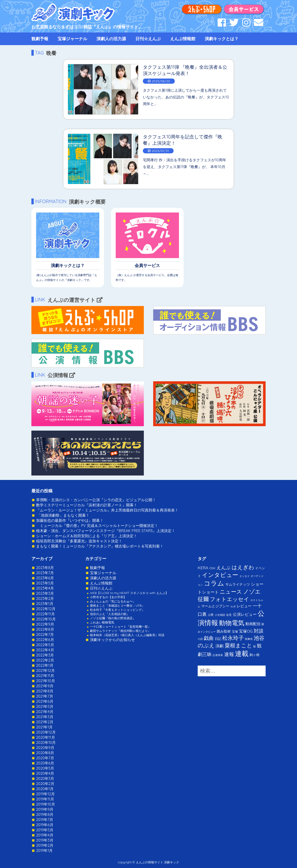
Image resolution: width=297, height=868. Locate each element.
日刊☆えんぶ (148, 39)
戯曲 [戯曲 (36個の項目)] (209, 638)
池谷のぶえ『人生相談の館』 (110, 614)
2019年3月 (45, 840)
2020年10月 (46, 742)
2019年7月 (45, 820)
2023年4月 (45, 588)
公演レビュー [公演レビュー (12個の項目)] (245, 614)
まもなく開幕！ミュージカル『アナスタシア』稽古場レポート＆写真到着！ (100, 546)
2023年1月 (45, 604)
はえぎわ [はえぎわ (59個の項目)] (243, 567)
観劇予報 (40, 39)
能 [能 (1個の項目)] (254, 646)
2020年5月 (45, 768)
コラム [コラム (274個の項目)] (214, 583)
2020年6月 (45, 763)
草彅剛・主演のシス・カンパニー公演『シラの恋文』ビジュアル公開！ (96, 500)
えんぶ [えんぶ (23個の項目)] (223, 567)
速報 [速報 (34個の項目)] (229, 654)
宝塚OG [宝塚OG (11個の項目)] (246, 631)
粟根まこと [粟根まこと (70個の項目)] (238, 645)
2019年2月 (45, 845)
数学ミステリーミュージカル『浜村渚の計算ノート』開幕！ (87, 505)
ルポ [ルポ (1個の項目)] (233, 606)
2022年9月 (45, 624)
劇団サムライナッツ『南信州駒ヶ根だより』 (120, 631)
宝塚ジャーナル (72, 39)
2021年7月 (45, 696)
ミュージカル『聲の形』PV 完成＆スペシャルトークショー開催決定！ (97, 526)
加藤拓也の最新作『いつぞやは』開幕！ (70, 520)
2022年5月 (45, 645)
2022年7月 (45, 634)
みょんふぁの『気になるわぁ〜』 (113, 601)
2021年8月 (45, 691)
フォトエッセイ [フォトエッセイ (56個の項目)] (230, 599)
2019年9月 (45, 809)
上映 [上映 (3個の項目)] (211, 615)
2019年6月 (45, 825)
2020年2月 (45, 784)
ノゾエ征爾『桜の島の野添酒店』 (113, 618)
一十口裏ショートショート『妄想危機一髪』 (120, 627)
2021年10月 (46, 681)
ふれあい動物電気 (102, 622)
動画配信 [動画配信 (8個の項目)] (253, 624)
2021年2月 (45, 722)
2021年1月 (44, 727)
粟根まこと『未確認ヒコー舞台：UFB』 (117, 605)
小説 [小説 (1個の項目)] (200, 639)
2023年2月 (45, 598)
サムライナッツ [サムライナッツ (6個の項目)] (238, 584)
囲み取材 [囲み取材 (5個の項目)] (224, 631)
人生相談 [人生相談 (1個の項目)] (220, 615)
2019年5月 (45, 830)
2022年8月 (45, 629)
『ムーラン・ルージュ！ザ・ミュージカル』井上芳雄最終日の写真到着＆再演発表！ (107, 510)
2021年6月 (45, 701)
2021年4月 (45, 712)
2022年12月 (46, 609)
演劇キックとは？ (222, 39)
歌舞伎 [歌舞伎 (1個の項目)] (249, 639)
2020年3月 (45, 778)
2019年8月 (45, 814)
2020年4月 (45, 773)
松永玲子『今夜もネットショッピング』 (117, 610)
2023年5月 (45, 583)
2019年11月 (45, 799)
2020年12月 (46, 732)
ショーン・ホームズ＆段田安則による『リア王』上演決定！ (87, 536)
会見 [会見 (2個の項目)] (229, 615)
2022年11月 (45, 614)
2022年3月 (45, 655)
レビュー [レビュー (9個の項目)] (244, 606)
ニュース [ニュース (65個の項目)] (231, 592)
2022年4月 (45, 650)
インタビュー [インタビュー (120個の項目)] (220, 575)
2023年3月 (45, 593)
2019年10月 (46, 804)
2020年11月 (46, 737)
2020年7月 (45, 758)
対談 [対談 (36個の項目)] (259, 631)
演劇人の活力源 (111, 39)
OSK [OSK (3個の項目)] (212, 568)
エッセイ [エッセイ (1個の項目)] (245, 576)
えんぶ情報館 (183, 39)
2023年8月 (45, 568)
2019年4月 (45, 835)
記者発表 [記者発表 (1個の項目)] (218, 655)
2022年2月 (45, 660)
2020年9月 (45, 748)
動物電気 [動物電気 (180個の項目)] (232, 623)
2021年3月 (45, 717)
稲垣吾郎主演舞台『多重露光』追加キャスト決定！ (79, 541)
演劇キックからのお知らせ (112, 640)
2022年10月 (46, 619)
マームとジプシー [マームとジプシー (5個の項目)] (215, 606)
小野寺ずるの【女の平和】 (108, 597)
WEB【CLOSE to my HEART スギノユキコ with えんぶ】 (129, 593)
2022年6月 (45, 640)
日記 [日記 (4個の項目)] (218, 639)
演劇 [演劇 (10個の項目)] (219, 646)
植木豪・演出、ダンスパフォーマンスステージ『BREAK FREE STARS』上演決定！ (106, 531)
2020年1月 (45, 789)
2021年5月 (45, 706)
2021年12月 (45, 670)
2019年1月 (44, 850)
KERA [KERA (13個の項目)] (203, 568)
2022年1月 (45, 665)
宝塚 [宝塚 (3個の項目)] (235, 631)
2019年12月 (45, 794)
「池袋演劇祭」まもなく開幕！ (63, 515)
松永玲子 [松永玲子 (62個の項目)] (233, 638)
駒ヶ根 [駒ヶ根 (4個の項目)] (255, 655)
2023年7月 (45, 573)
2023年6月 (45, 578)
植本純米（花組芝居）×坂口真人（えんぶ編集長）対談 (127, 635)
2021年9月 (45, 686)
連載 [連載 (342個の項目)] (242, 653)
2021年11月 (45, 676)
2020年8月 (45, 753)
